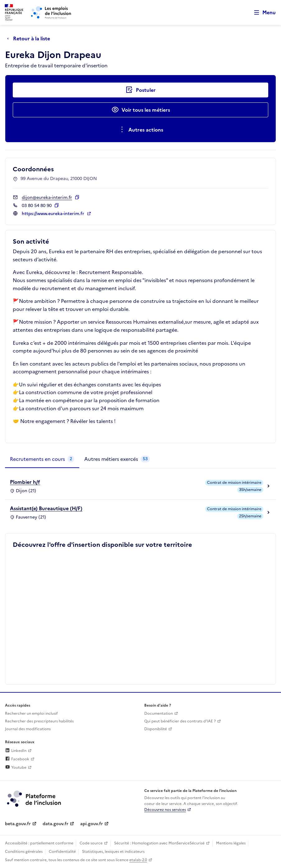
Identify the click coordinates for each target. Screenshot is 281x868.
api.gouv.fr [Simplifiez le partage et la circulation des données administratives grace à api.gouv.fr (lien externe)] (92, 824)
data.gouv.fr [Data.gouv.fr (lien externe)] (55, 824)
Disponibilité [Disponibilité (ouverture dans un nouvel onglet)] (156, 729)
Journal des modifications (28, 729)
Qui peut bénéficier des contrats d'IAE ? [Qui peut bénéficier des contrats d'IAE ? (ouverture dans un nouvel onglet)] (180, 721)
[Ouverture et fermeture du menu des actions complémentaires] (141, 130)
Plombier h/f (25, 482)
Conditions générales (24, 852)
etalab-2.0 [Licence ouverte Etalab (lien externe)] (138, 860)
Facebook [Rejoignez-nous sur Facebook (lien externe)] (17, 759)
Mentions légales (231, 843)
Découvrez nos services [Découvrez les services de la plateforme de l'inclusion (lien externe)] (165, 810)
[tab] (42, 459)
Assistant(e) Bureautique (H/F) (46, 508)
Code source (91, 843)
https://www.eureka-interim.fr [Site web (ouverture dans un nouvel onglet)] (54, 214)
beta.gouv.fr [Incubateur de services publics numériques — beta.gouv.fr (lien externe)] (18, 824)
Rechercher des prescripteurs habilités (39, 721)
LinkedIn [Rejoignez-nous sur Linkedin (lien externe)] (16, 751)
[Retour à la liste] (30, 38)
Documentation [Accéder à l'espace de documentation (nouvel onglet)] (159, 713)
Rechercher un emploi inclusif (31, 713)
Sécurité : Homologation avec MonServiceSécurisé (159, 843)
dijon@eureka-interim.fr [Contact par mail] (47, 198)
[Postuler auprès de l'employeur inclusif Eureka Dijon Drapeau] (140, 90)
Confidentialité (62, 852)
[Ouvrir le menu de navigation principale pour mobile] (262, 13)
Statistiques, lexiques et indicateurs (113, 852)
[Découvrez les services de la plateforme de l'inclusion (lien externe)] (35, 798)
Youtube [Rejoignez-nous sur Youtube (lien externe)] (16, 767)
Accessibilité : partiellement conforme (39, 843)
